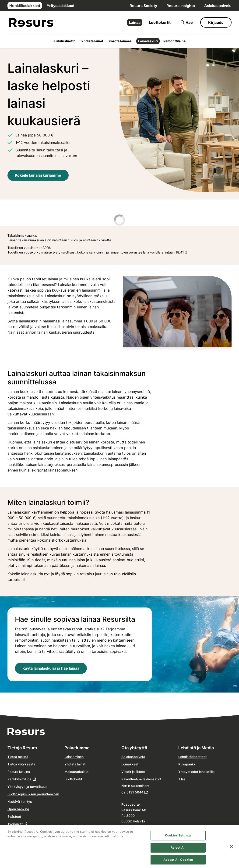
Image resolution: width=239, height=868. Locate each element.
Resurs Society (143, 6)
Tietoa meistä (18, 757)
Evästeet (14, 816)
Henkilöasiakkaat (25, 6)
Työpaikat (15, 824)
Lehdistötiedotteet (192, 757)
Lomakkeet (130, 764)
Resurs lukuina (19, 772)
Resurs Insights (181, 6)
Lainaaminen (74, 757)
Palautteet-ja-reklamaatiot (141, 779)
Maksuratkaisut (76, 772)
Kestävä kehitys (20, 802)
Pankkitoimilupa (19, 779)
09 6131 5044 (132, 792)
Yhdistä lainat (92, 41)
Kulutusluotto (65, 41)
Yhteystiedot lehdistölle (196, 772)
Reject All (178, 850)
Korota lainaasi (121, 41)
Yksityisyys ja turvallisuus (27, 787)
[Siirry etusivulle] (31, 23)
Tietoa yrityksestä (21, 764)
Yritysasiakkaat (61, 6)
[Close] (232, 849)
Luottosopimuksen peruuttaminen (33, 794)
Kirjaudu (216, 22)
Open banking (18, 809)
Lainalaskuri (148, 41)
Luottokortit (160, 22)
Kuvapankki (187, 764)
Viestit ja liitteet (133, 772)
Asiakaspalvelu (218, 6)
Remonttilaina (174, 41)
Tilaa (182, 779)
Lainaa (135, 22)
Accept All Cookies (178, 862)
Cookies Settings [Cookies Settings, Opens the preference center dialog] (178, 838)
